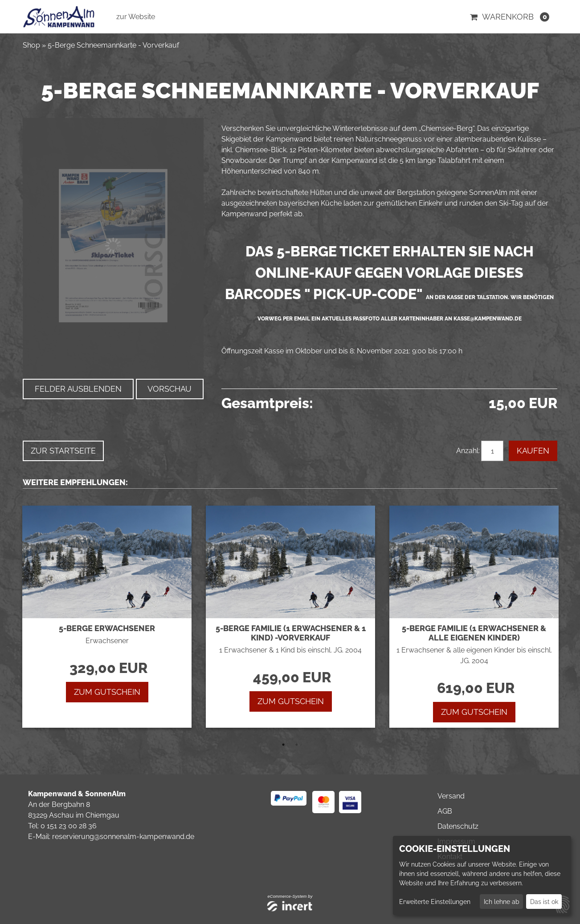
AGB (445, 811)
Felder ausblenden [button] (78, 389)
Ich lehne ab (502, 902)
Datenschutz (458, 826)
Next (552, 617)
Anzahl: (468, 451)
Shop (31, 45)
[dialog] (482, 875)
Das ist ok (544, 902)
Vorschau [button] (170, 389)
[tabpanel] (107, 617)
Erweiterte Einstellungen (435, 902)
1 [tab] (283, 745)
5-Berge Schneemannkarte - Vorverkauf (113, 45)
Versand (451, 796)
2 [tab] (297, 745)
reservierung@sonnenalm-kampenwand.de (123, 837)
